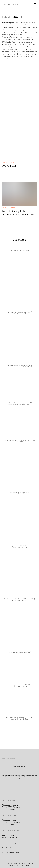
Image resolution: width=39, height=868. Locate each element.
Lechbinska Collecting (10, 830)
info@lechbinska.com (10, 837)
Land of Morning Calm (18, 212)
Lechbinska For (8, 815)
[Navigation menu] (35, 4)
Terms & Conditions (8, 848)
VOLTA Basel (9, 166)
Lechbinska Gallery (9, 800)
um (15, 815)
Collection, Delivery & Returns (11, 844)
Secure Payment (7, 846)
